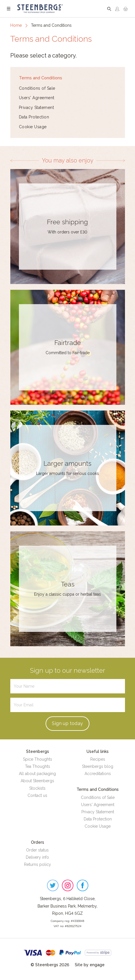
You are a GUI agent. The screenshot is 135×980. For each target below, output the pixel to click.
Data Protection (34, 117)
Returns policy (38, 864)
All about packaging (37, 774)
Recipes (98, 759)
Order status (37, 850)
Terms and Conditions (41, 78)
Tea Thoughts (38, 766)
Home (16, 25)
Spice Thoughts (38, 759)
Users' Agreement (37, 98)
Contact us (37, 795)
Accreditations (98, 774)
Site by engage (90, 965)
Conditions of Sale (37, 88)
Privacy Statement (37, 108)
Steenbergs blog (98, 766)
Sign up (67, 723)
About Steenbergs (37, 781)
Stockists (37, 788)
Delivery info (37, 857)
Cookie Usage (33, 127)
